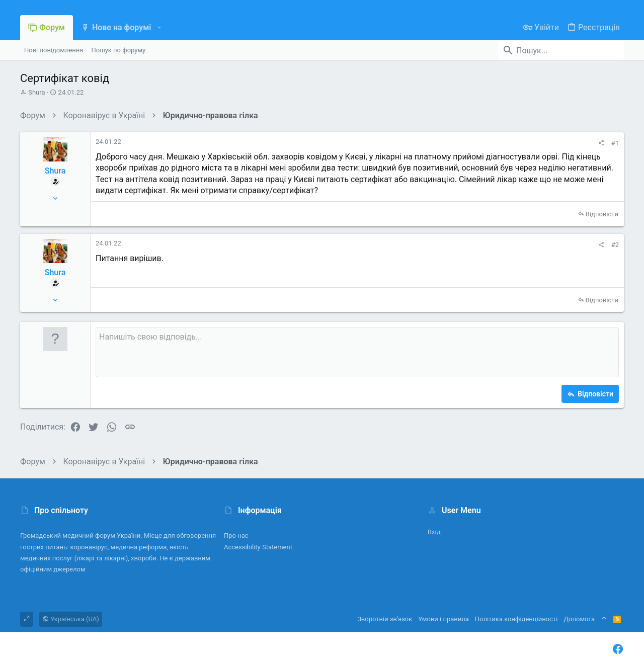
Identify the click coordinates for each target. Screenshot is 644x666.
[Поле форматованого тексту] (357, 352)
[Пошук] (561, 50)
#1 (615, 143)
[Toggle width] (27, 619)
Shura (36, 92)
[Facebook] (618, 649)
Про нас (236, 535)
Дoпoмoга (579, 619)
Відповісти (602, 214)
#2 (615, 245)
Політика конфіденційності (516, 619)
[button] (159, 28)
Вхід (434, 532)
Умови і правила (444, 619)
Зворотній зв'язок (385, 619)
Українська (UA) (71, 619)
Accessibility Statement (258, 547)
